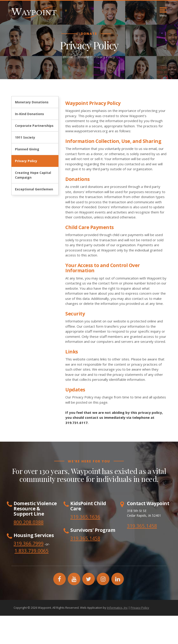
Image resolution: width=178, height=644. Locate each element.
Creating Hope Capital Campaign (33, 175)
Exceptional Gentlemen (34, 189)
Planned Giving (27, 149)
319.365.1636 (85, 517)
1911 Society (25, 137)
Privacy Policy (26, 161)
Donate (83, 57)
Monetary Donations (32, 102)
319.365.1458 (142, 526)
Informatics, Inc (117, 608)
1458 (95, 538)
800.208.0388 (29, 522)
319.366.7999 (29, 544)
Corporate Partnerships (34, 126)
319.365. (80, 538)
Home (68, 57)
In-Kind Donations (29, 114)
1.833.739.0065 (32, 551)
